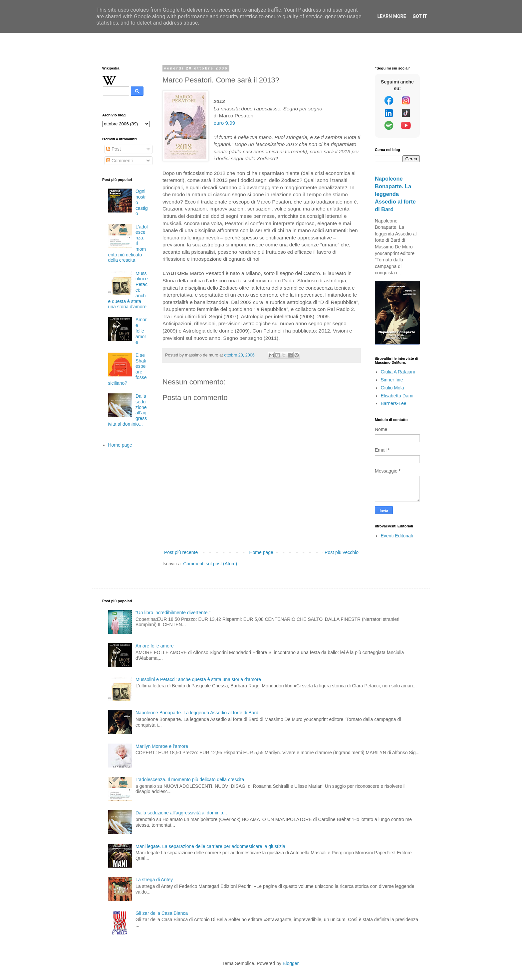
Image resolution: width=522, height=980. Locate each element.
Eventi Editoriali (397, 536)
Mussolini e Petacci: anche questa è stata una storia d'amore (198, 679)
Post (114, 149)
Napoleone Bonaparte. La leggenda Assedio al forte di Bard (395, 194)
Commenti (120, 161)
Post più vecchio (342, 552)
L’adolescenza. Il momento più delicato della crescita (190, 779)
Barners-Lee (394, 403)
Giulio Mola (392, 388)
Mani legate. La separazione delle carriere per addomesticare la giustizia (210, 846)
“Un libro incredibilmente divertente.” (173, 613)
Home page (261, 552)
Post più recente (181, 552)
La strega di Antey (154, 880)
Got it (420, 16)
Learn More (391, 16)
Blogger (290, 963)
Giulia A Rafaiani (398, 372)
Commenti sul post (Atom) (210, 564)
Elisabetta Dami (397, 396)
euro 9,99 (224, 123)
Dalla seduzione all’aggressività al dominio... (181, 813)
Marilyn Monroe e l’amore (162, 746)
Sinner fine (392, 380)
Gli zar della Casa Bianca (162, 913)
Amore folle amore (141, 331)
